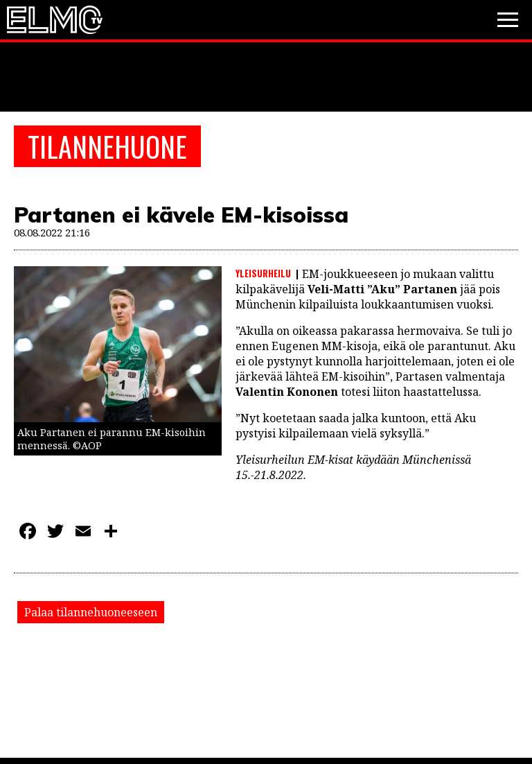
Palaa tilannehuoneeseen (91, 612)
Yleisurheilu (263, 273)
